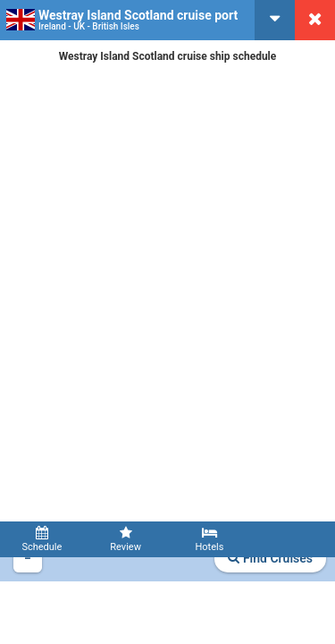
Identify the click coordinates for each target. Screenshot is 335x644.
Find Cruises (270, 558)
